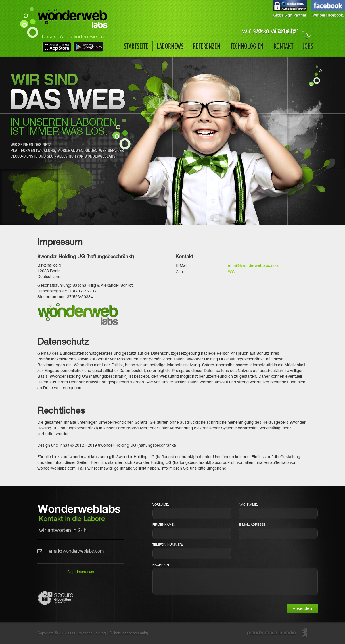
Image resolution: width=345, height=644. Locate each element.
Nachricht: (162, 565)
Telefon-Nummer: (168, 545)
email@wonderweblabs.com (254, 266)
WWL (233, 272)
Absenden (302, 608)
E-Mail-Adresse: (253, 525)
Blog (71, 572)
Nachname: (248, 505)
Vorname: (161, 505)
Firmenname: (163, 525)
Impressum (86, 572)
